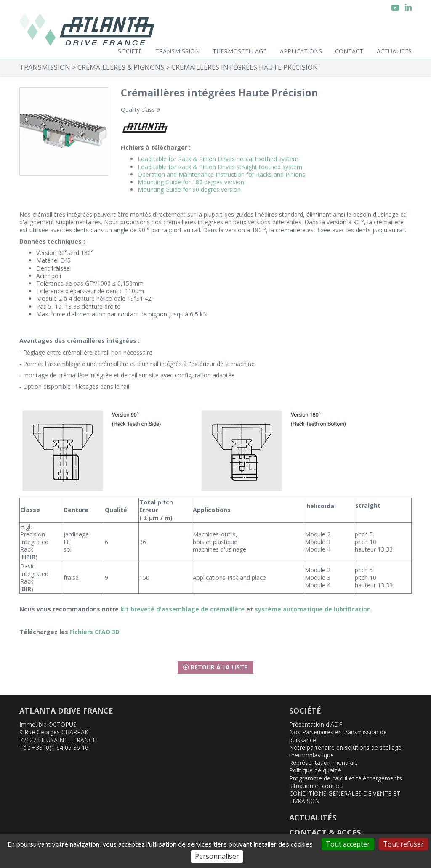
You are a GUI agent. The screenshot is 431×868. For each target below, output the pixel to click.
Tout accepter (348, 844)
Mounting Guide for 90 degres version (189, 190)
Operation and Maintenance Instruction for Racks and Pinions (221, 174)
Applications (301, 51)
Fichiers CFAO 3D (95, 632)
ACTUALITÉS (313, 818)
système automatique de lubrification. (314, 609)
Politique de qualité (315, 770)
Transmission (177, 51)
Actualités (394, 51)
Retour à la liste (215, 667)
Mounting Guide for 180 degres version (191, 182)
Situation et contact (316, 786)
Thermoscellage (239, 51)
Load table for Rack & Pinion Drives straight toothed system (220, 167)
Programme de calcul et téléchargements (346, 778)
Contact (349, 51)
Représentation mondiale (323, 763)
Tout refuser (403, 844)
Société (130, 51)
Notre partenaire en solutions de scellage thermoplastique (345, 751)
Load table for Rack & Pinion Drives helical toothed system (218, 159)
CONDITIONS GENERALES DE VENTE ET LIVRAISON (345, 797)
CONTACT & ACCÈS (325, 832)
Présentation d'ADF (316, 724)
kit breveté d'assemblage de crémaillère (182, 609)
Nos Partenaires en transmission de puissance (338, 736)
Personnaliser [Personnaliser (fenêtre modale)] (217, 856)
